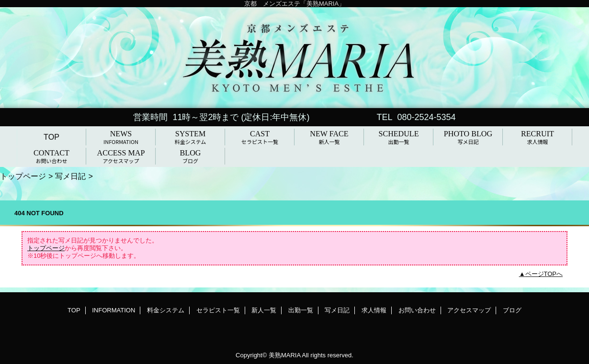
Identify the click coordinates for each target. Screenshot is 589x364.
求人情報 (374, 310)
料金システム (166, 310)
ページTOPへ (544, 274)
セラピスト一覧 (218, 310)
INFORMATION (113, 310)
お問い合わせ (417, 310)
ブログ (512, 310)
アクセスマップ (469, 310)
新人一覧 (264, 310)
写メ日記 (70, 176)
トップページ (23, 176)
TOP (51, 137)
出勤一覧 (301, 310)
